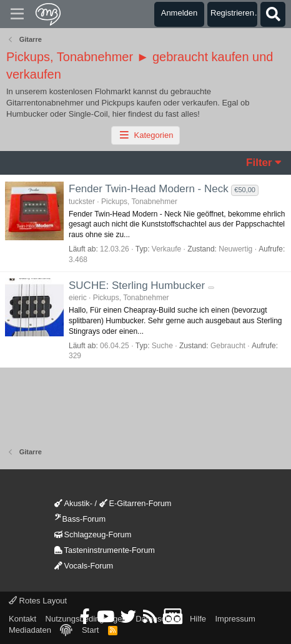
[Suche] (273, 14)
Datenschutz (158, 619)
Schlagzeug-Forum (93, 534)
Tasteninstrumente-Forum (105, 550)
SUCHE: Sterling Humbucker (137, 285)
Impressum (235, 619)
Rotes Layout (38, 601)
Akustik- (73, 503)
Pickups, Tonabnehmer (139, 202)
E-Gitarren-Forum (136, 503)
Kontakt (22, 619)
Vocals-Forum (84, 566)
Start (90, 630)
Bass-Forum (80, 519)
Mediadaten (30, 630)
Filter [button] (259, 163)
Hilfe (198, 619)
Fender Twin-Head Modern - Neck (149, 189)
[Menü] (17, 14)
